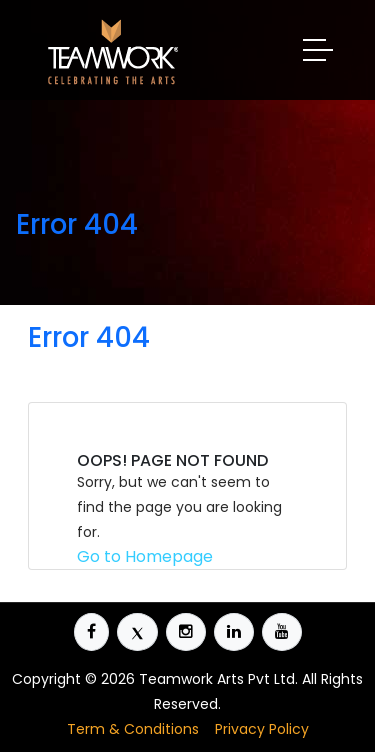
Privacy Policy (262, 729)
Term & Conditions (133, 729)
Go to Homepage (145, 556)
